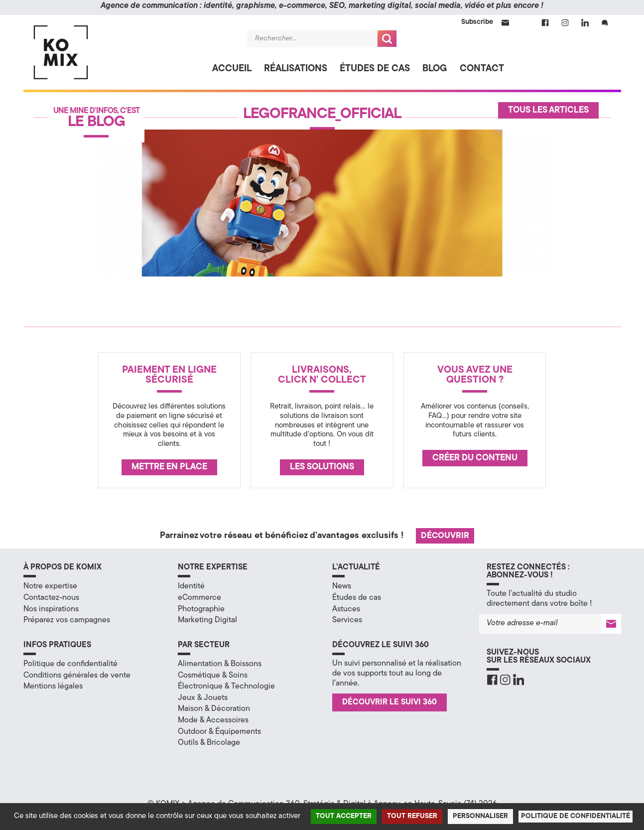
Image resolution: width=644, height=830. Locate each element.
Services (347, 620)
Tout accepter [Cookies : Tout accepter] (344, 816)
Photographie (201, 609)
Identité (191, 586)
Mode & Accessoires (213, 720)
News (342, 586)
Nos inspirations (51, 609)
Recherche (387, 39)
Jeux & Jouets (203, 698)
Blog (435, 69)
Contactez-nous (51, 598)
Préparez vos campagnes (67, 620)
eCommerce (199, 598)
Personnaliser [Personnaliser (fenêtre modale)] (480, 816)
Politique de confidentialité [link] (576, 816)
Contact (482, 69)
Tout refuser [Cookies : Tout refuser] (412, 816)
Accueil (232, 69)
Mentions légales (53, 687)
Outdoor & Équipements (219, 732)
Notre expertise (50, 586)
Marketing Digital (207, 620)
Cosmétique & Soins (213, 676)
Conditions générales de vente (77, 676)
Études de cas (375, 69)
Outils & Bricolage (209, 743)
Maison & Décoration (214, 709)
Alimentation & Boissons (220, 664)
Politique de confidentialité (70, 664)
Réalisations (296, 69)
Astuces (346, 609)
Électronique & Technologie (226, 687)
